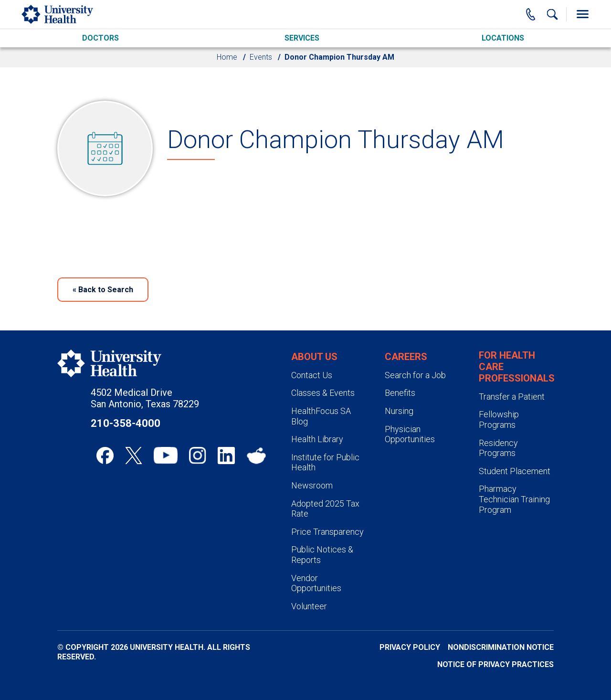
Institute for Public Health (325, 462)
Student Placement (515, 471)
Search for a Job (415, 375)
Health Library (317, 439)
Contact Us (312, 375)
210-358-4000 (126, 423)
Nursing (399, 411)
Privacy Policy (410, 647)
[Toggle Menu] (582, 14)
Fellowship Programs (499, 419)
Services (302, 38)
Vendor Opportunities (316, 583)
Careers (406, 357)
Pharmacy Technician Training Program (514, 499)
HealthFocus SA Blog (321, 416)
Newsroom (312, 485)
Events (261, 57)
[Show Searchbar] (552, 14)
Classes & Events (323, 393)
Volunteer (309, 606)
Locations (503, 38)
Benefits (400, 393)
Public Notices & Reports (322, 555)
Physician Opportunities (410, 434)
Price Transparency (327, 532)
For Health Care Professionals (517, 367)
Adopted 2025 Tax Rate (325, 509)
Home (227, 57)
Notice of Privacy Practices (495, 664)
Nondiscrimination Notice (501, 647)
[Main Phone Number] (531, 14)
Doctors (100, 38)
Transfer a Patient (512, 397)
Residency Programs (498, 448)
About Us (314, 357)
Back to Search (103, 290)
